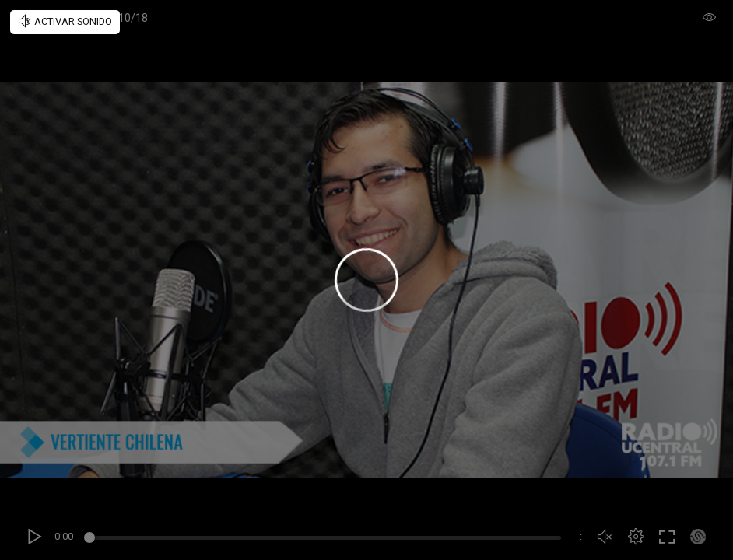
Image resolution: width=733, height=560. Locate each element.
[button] (636, 537)
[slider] (325, 540)
